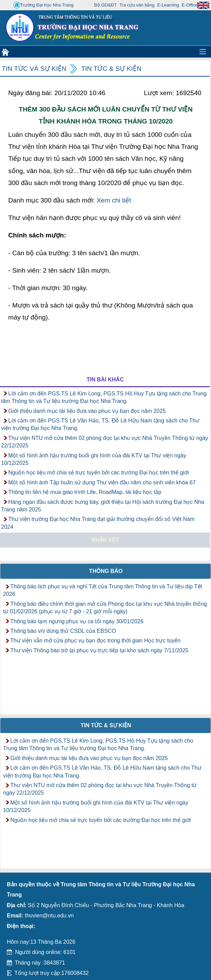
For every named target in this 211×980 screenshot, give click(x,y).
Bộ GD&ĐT (105, 5)
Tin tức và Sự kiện (34, 69)
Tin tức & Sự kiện (111, 69)
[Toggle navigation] (203, 52)
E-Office (190, 5)
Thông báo (106, 571)
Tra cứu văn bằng (137, 5)
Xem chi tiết (114, 200)
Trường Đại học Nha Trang (44, 5)
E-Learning (168, 5)
